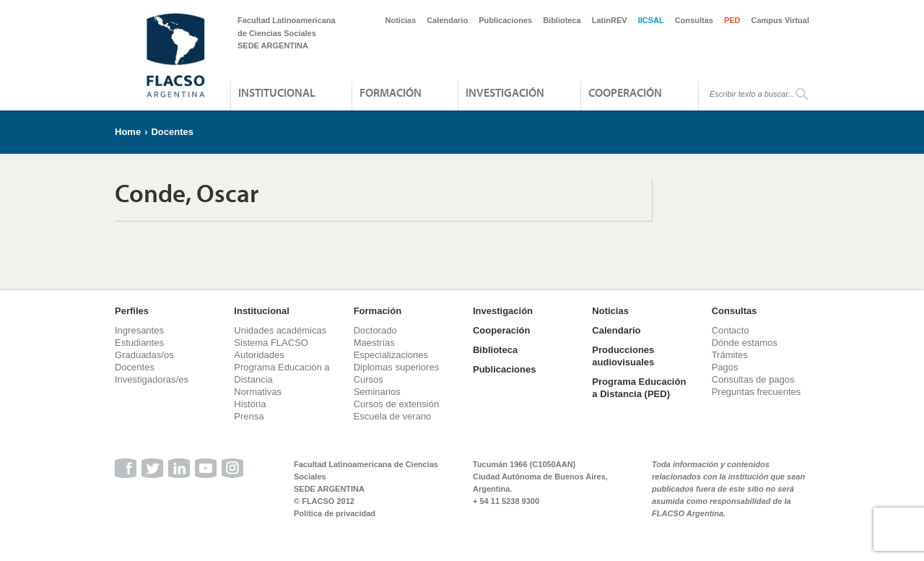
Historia (250, 404)
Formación (391, 92)
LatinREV (610, 20)
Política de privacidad (335, 513)
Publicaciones (505, 20)
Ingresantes (139, 330)
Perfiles (132, 311)
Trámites (730, 355)
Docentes (172, 132)
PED (732, 20)
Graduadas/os (144, 355)
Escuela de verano (393, 416)
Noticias (401, 20)
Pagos (725, 367)
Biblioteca (562, 20)
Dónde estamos (745, 343)
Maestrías (374, 343)
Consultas (694, 20)
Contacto (731, 330)
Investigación (505, 92)
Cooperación (625, 92)
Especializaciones (391, 355)
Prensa (249, 416)
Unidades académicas (280, 330)
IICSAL (651, 20)
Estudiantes (139, 343)
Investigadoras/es (152, 379)
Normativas (258, 392)
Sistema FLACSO (271, 343)
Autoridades (259, 355)
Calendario (447, 20)
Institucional (277, 92)
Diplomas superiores (397, 367)
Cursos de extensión (397, 404)
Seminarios (377, 392)
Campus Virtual (781, 20)
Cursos (369, 379)
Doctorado (375, 330)
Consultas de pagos (753, 379)
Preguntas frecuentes (757, 392)
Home (128, 132)
